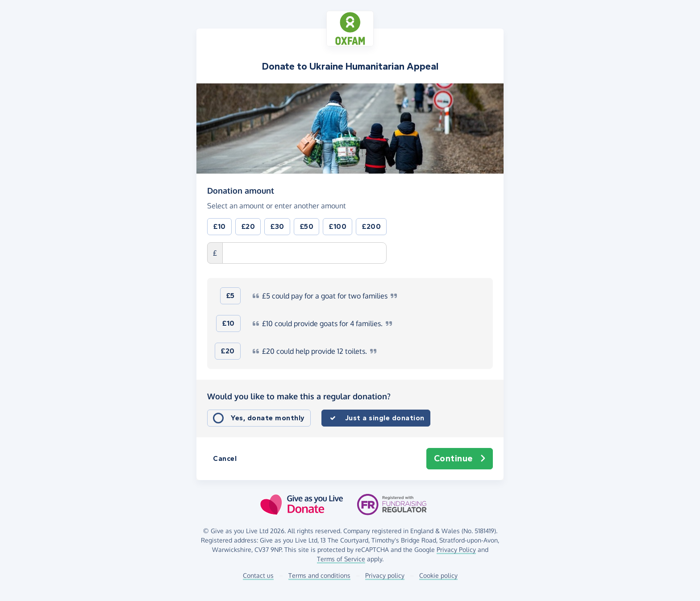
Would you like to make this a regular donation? (299, 396)
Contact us (258, 575)
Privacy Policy (456, 549)
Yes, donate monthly (268, 418)
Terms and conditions (319, 575)
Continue (460, 459)
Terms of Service (341, 559)
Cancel (225, 458)
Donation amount (241, 190)
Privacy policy (385, 575)
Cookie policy (438, 575)
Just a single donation (385, 418)
